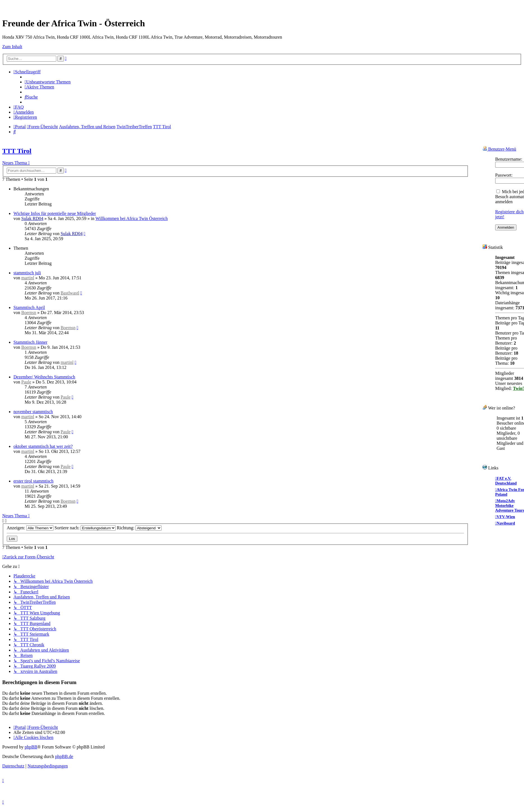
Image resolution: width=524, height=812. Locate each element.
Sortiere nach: (85, 528)
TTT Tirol (17, 151)
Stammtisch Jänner (30, 342)
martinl (28, 278)
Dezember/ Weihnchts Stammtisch (44, 377)
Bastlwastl (70, 293)
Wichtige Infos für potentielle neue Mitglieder (55, 213)
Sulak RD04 (32, 218)
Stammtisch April (29, 307)
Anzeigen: (30, 528)
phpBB (31, 747)
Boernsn (29, 313)
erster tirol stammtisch (33, 481)
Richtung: (139, 528)
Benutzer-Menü (499, 149)
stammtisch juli (27, 273)
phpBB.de (64, 756)
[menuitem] (48, 82)
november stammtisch (33, 412)
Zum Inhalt (12, 47)
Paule (26, 382)
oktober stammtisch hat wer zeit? (43, 446)
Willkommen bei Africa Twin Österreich (132, 218)
